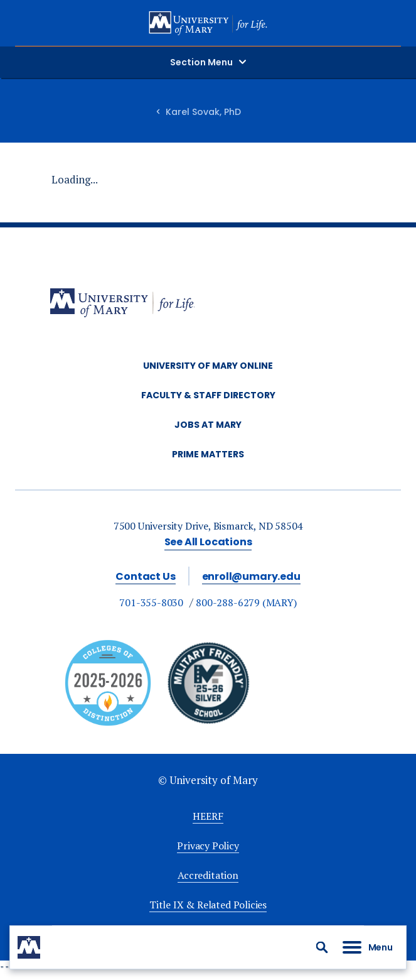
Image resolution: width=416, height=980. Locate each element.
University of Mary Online (208, 366)
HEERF (208, 816)
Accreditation (208, 875)
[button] (322, 947)
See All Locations (208, 542)
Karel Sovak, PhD (203, 112)
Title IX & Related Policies (208, 905)
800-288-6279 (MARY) (246, 602)
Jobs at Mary (208, 425)
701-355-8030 (151, 602)
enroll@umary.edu (251, 576)
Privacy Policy (208, 846)
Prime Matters (208, 454)
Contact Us (145, 576)
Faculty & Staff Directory (208, 395)
